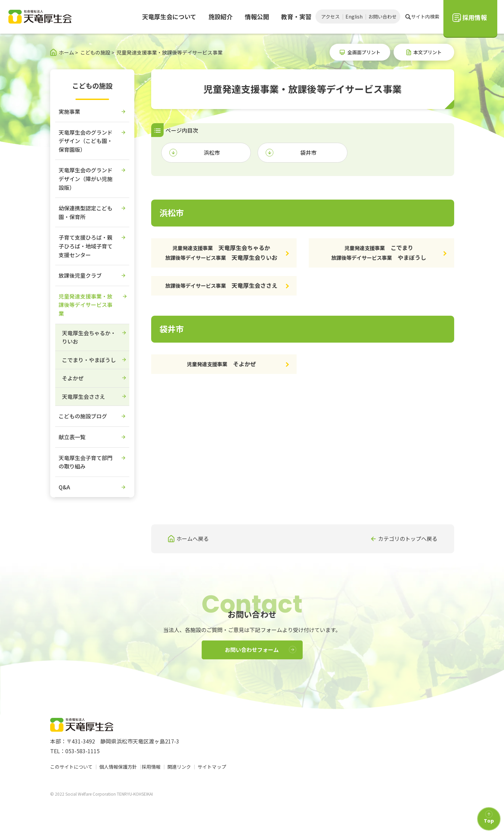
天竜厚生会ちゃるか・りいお (89, 337)
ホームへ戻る (193, 538)
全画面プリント (364, 52)
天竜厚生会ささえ (221, 285)
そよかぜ (221, 364)
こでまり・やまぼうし (89, 360)
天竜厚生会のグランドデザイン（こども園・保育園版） (86, 141)
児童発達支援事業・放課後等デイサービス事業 (86, 305)
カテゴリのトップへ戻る (408, 538)
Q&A (64, 487)
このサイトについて (71, 767)
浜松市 (212, 152)
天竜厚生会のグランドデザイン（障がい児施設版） (86, 179)
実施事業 (69, 111)
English (354, 16)
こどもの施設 (92, 86)
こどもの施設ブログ (83, 416)
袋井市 (308, 152)
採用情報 (153, 767)
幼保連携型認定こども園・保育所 (86, 212)
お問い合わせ (382, 16)
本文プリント (428, 52)
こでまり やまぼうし (379, 252)
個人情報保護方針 (118, 767)
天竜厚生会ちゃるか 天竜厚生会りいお (221, 252)
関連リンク (181, 767)
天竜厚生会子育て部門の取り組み (86, 462)
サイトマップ (214, 767)
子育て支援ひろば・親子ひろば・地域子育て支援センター (86, 246)
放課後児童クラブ (80, 275)
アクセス (330, 16)
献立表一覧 (72, 437)
